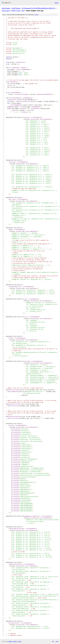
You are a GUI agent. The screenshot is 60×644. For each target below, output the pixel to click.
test (23, 11)
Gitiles (10, 641)
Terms (20, 641)
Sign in (57, 3)
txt (53, 641)
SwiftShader (16, 8)
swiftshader (6, 8)
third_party (6, 11)
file (36, 15)
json (57, 641)
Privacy (15, 641)
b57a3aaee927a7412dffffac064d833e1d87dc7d (38, 8)
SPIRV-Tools (16, 11)
